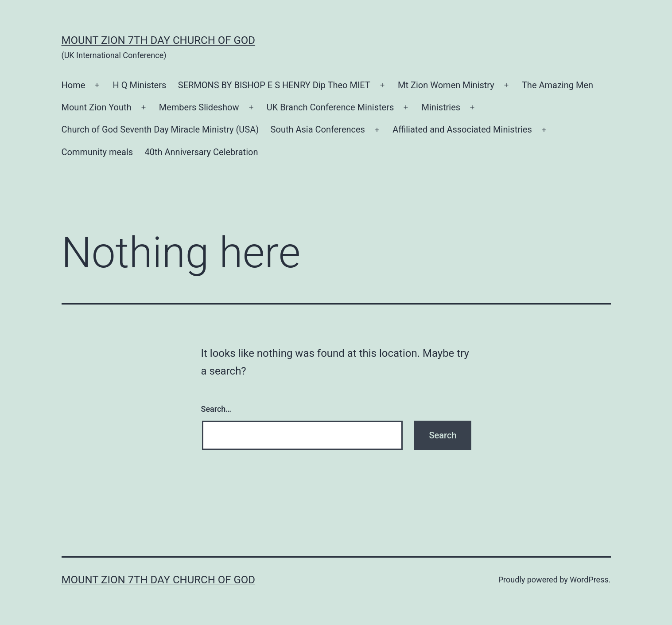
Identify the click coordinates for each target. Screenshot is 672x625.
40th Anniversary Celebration (202, 152)
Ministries (441, 107)
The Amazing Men (557, 85)
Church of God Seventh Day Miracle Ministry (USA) (160, 129)
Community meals (97, 152)
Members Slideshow (199, 107)
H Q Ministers (140, 85)
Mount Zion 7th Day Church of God (159, 40)
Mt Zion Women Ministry (446, 85)
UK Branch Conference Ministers (330, 107)
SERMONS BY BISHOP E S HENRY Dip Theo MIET (274, 85)
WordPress (589, 580)
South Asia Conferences (318, 129)
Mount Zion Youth (97, 107)
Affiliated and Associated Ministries (462, 129)
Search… (216, 409)
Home (74, 85)
